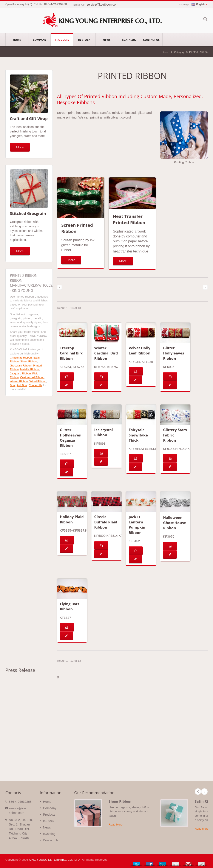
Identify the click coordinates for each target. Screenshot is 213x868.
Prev (198, 792)
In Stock (84, 40)
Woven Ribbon (19, 381)
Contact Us (151, 40)
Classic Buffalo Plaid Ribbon (106, 522)
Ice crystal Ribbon (103, 432)
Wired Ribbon (38, 381)
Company (39, 40)
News (107, 40)
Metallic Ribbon (30, 369)
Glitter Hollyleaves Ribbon (174, 353)
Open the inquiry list (17, 4)
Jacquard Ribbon (20, 373)
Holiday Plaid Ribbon (72, 519)
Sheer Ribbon (29, 361)
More (20, 147)
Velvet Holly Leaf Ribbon (140, 350)
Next (204, 792)
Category (179, 52)
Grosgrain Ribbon (21, 366)
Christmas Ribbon (21, 358)
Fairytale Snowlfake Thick (138, 435)
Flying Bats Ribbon (69, 606)
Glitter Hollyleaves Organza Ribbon (70, 438)
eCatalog (129, 40)
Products (62, 40)
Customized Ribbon (32, 377)
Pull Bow (22, 385)
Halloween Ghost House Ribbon (174, 523)
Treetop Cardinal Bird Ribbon (72, 353)
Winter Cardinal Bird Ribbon (106, 353)
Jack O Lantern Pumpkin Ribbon (137, 525)
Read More (116, 825)
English (198, 5)
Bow (12, 385)
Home (17, 40)
